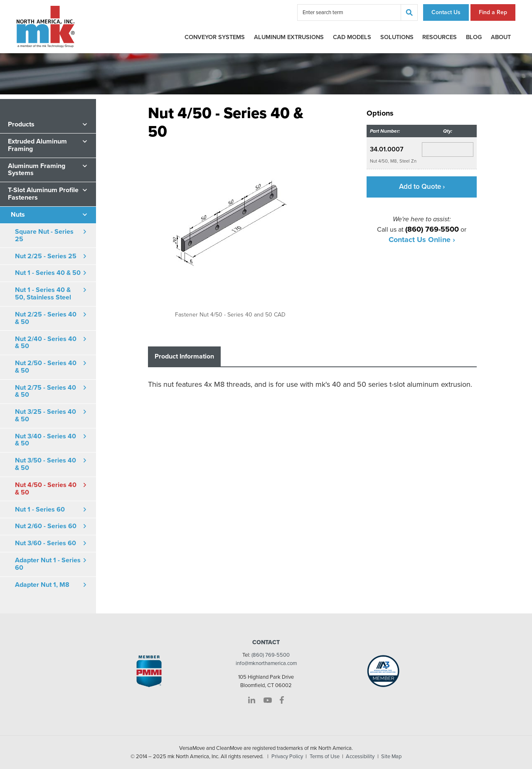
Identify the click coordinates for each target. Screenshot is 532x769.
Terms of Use (325, 757)
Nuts (18, 215)
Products (21, 124)
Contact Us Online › (422, 240)
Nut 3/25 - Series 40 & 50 (46, 415)
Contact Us (446, 12)
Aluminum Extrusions (289, 37)
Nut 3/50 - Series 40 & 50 (46, 464)
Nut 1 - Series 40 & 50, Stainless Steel (43, 294)
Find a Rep (493, 12)
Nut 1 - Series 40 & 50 (48, 273)
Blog (474, 37)
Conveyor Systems (215, 37)
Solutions (397, 37)
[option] (230, 229)
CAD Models (352, 37)
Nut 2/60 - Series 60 (46, 526)
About (501, 37)
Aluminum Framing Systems (37, 170)
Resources (440, 37)
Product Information (184, 356)
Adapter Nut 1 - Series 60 (48, 564)
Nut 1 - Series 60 (40, 509)
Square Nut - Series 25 (44, 235)
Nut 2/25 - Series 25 (46, 256)
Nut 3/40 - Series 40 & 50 (46, 440)
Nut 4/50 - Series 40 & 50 (46, 489)
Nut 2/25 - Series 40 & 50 (46, 318)
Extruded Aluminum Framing (37, 145)
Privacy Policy (287, 757)
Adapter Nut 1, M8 (42, 585)
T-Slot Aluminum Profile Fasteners (43, 194)
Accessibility (360, 757)
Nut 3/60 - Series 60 (46, 543)
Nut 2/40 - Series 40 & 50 (46, 343)
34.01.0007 (387, 149)
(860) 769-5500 (271, 655)
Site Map (391, 757)
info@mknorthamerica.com (266, 663)
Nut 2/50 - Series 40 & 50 (46, 367)
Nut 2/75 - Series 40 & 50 (46, 391)
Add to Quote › (422, 187)
